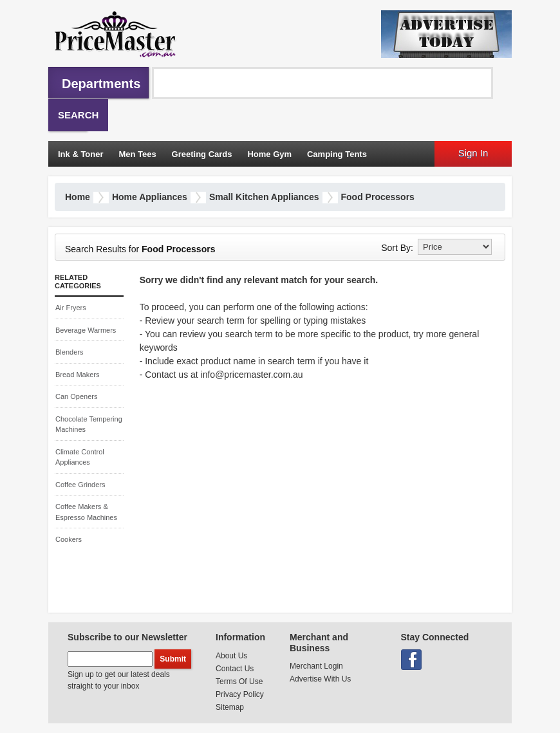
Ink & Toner (81, 154)
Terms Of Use (239, 682)
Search (78, 115)
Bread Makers (77, 375)
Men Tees (137, 154)
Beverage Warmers (86, 330)
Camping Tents (337, 154)
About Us (231, 656)
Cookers (69, 539)
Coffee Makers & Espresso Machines (86, 512)
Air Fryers (71, 308)
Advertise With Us (320, 679)
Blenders (69, 352)
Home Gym (269, 154)
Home (78, 197)
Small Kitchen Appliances (264, 197)
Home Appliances (150, 197)
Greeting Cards (202, 154)
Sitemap (230, 707)
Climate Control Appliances (80, 457)
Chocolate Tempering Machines (89, 424)
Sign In (473, 153)
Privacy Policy (240, 694)
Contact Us (235, 669)
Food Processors (378, 197)
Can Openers (76, 396)
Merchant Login (316, 666)
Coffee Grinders (80, 485)
